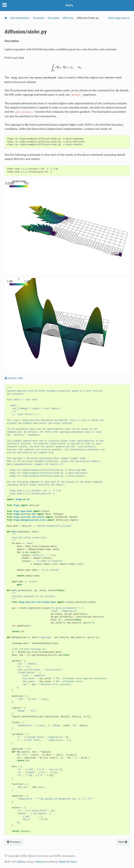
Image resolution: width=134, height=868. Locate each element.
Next (123, 842)
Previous (14, 842)
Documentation (20, 18)
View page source (119, 18)
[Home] (6, 18)
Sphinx (21, 862)
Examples (39, 18)
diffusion (68, 18)
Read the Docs (68, 862)
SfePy (69, 5)
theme (39, 862)
